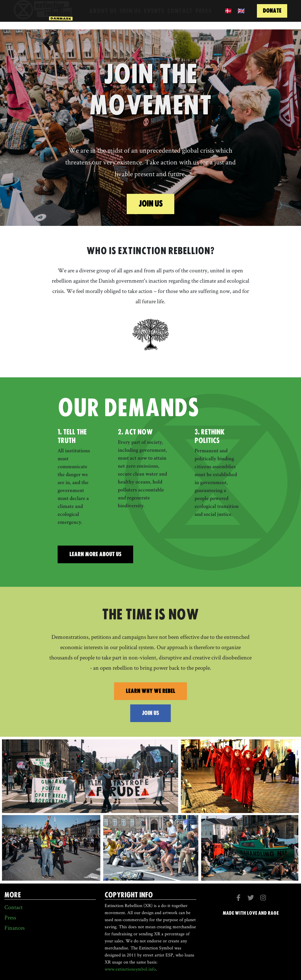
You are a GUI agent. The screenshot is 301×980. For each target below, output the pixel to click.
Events (154, 15)
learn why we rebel (150, 691)
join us (150, 713)
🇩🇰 (228, 15)
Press (204, 15)
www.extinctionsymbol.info (130, 969)
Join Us (130, 15)
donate (272, 15)
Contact (180, 15)
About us (103, 15)
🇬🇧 (241, 15)
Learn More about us (95, 554)
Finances (15, 928)
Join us (150, 204)
